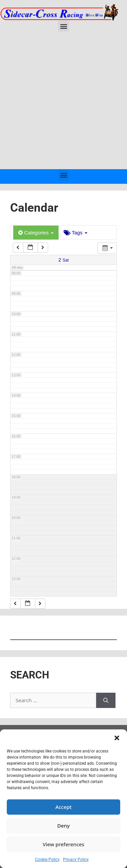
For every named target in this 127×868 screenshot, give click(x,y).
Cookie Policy (47, 860)
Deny (63, 826)
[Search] (106, 700)
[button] (117, 738)
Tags (76, 233)
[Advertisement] (63, 102)
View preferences (63, 844)
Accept (63, 807)
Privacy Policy (76, 860)
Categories (36, 233)
